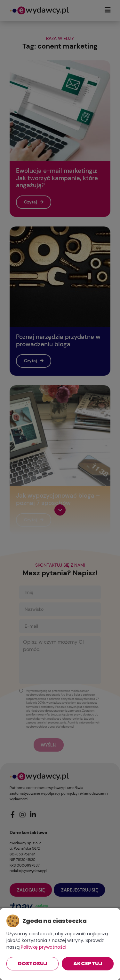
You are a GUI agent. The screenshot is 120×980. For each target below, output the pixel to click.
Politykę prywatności (44, 947)
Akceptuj (88, 964)
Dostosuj (32, 964)
